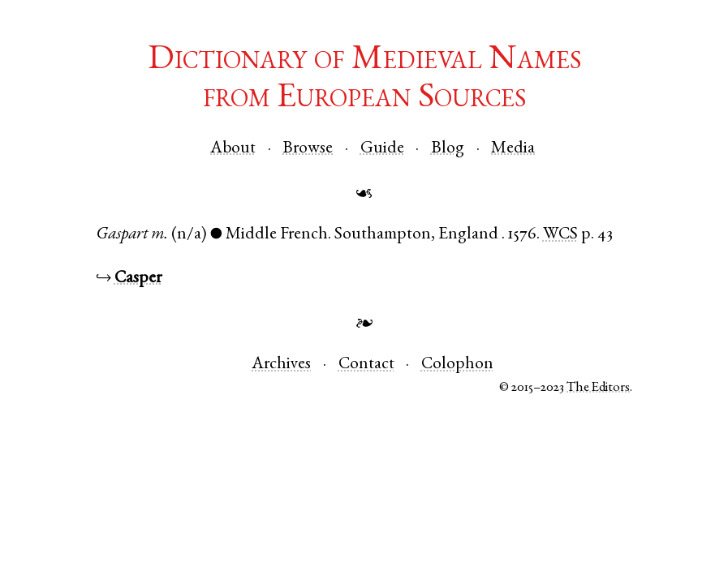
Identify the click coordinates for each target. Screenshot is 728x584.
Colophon (457, 365)
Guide (382, 149)
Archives (281, 365)
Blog (448, 149)
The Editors (598, 388)
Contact (366, 365)
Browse (308, 149)
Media (513, 149)
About (233, 149)
